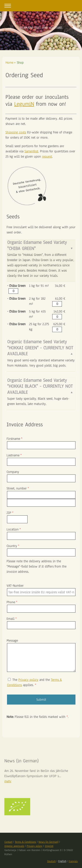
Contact (8, 842)
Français (73, 861)
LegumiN (24, 104)
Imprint (49, 846)
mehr (8, 781)
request (47, 156)
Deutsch (51, 861)
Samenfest (31, 151)
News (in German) (48, 842)
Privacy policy (28, 680)
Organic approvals (14, 846)
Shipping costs (16, 132)
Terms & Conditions (25, 842)
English (62, 861)
